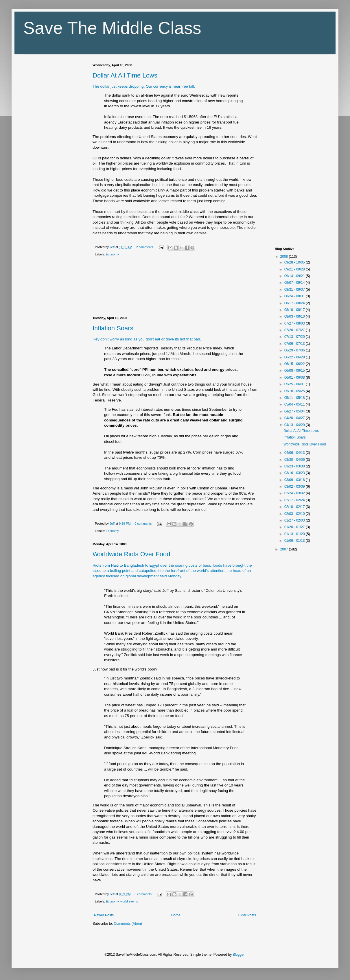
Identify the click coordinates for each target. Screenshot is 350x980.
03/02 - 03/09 (295, 487)
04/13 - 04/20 (295, 425)
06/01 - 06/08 (295, 377)
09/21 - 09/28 (295, 269)
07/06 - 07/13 (295, 344)
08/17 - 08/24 (295, 303)
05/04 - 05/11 (295, 404)
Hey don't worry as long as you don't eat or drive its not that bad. (147, 339)
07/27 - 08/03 (295, 323)
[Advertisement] (175, 288)
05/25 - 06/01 (295, 384)
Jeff (113, 247)
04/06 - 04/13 (295, 453)
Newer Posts (104, 915)
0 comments (143, 524)
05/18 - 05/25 (295, 391)
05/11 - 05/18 (295, 398)
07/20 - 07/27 (295, 330)
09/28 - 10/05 (295, 262)
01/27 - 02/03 (295, 520)
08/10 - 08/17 (295, 310)
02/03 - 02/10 (295, 514)
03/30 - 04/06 (295, 460)
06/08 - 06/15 (295, 371)
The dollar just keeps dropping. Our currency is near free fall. (144, 86)
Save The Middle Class (112, 28)
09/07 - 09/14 (295, 283)
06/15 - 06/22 (295, 364)
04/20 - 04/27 (295, 418)
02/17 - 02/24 (295, 500)
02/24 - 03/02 (295, 493)
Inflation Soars (113, 328)
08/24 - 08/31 (295, 296)
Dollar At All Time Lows (125, 75)
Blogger (239, 955)
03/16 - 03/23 (295, 473)
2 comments (145, 247)
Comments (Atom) (128, 924)
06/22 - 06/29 (295, 357)
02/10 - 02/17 (295, 507)
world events (129, 901)
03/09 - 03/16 (295, 480)
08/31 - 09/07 (295, 290)
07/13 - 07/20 (295, 337)
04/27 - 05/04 (295, 411)
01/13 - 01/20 (295, 534)
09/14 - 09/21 (295, 276)
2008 (285, 257)
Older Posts (247, 915)
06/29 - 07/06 (295, 350)
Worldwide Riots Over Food (131, 554)
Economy (112, 254)
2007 (285, 549)
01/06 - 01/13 (295, 541)
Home (176, 915)
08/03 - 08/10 (295, 316)
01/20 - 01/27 (295, 527)
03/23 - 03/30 (295, 466)
